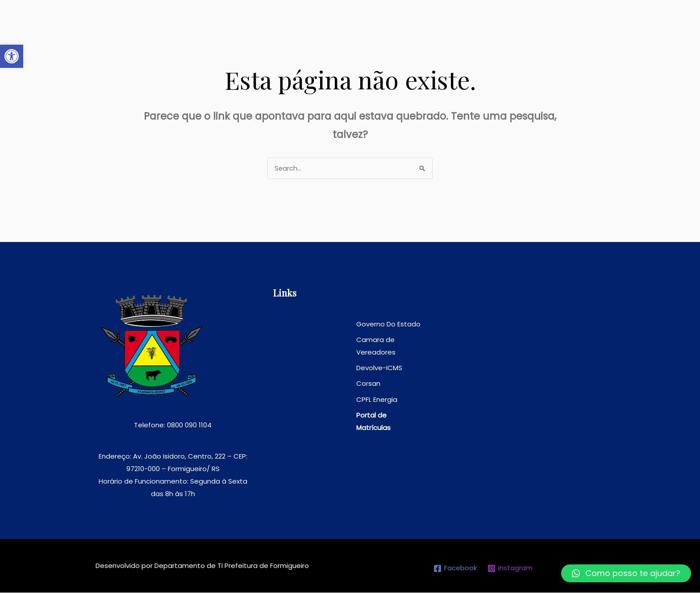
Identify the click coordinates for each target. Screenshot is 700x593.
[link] (12, 56)
